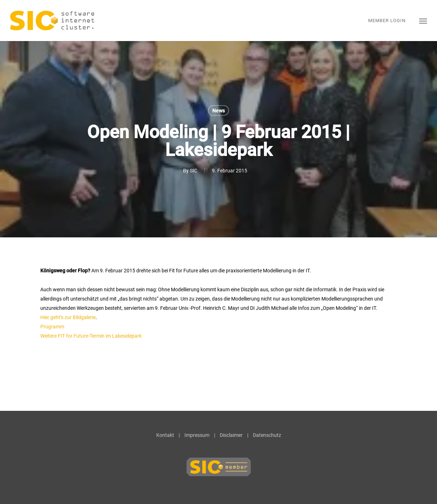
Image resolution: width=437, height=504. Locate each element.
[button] (423, 21)
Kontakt (165, 435)
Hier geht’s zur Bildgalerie (68, 317)
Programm (52, 327)
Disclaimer (231, 435)
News (218, 111)
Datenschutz (267, 435)
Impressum (197, 435)
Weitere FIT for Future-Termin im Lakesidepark (91, 336)
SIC (194, 171)
